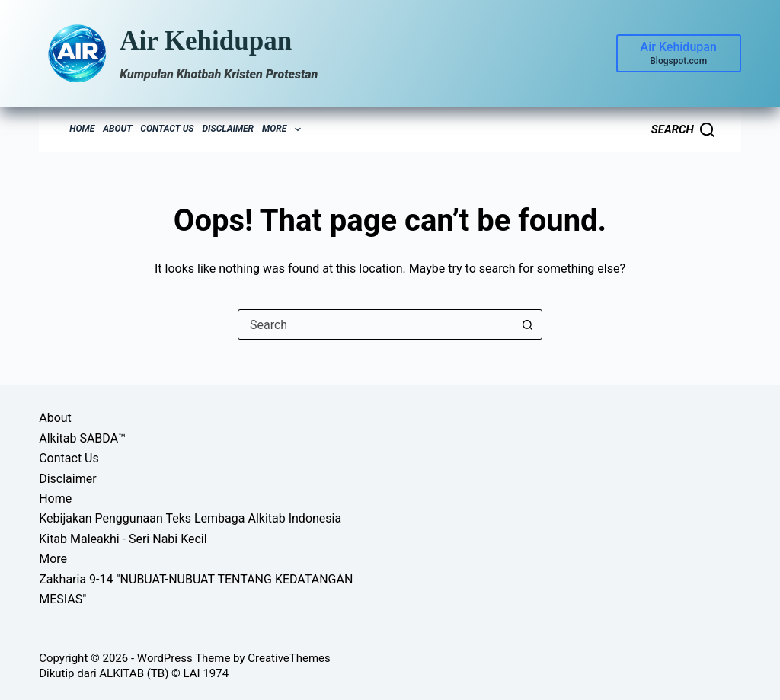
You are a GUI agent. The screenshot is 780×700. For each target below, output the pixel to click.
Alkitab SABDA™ (82, 438)
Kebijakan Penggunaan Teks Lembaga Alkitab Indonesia (190, 518)
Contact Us (167, 129)
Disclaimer (229, 129)
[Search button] (527, 324)
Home (82, 129)
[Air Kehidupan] (679, 53)
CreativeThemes (289, 658)
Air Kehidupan (206, 41)
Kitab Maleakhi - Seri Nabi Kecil (123, 539)
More (283, 129)
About (117, 129)
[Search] (683, 130)
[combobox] (376, 324)
